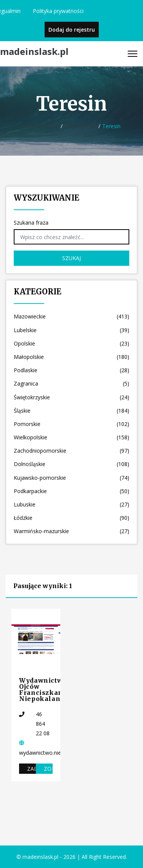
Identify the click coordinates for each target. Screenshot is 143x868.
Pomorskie (71, 424)
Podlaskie (71, 370)
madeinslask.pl (34, 52)
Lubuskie (71, 504)
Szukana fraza (31, 223)
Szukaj (71, 258)
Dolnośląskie (71, 464)
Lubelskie (71, 330)
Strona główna (41, 126)
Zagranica (71, 383)
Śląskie (71, 411)
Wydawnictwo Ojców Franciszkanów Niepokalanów (46, 690)
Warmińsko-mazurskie (71, 531)
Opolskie (71, 343)
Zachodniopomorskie (71, 451)
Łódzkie (71, 518)
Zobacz (48, 769)
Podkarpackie (71, 491)
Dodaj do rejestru (72, 30)
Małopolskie (71, 357)
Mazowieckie (80, 126)
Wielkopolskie (71, 437)
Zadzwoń (31, 769)
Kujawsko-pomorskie (71, 478)
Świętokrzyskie (71, 397)
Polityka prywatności (58, 11)
